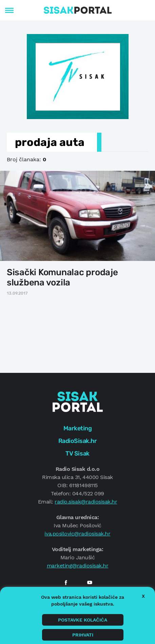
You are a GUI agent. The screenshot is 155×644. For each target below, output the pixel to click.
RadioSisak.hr (78, 441)
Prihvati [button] (83, 635)
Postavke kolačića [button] (83, 620)
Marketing (78, 428)
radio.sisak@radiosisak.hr (86, 502)
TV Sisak (77, 453)
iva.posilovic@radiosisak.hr (77, 534)
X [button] (143, 596)
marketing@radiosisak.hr (78, 566)
